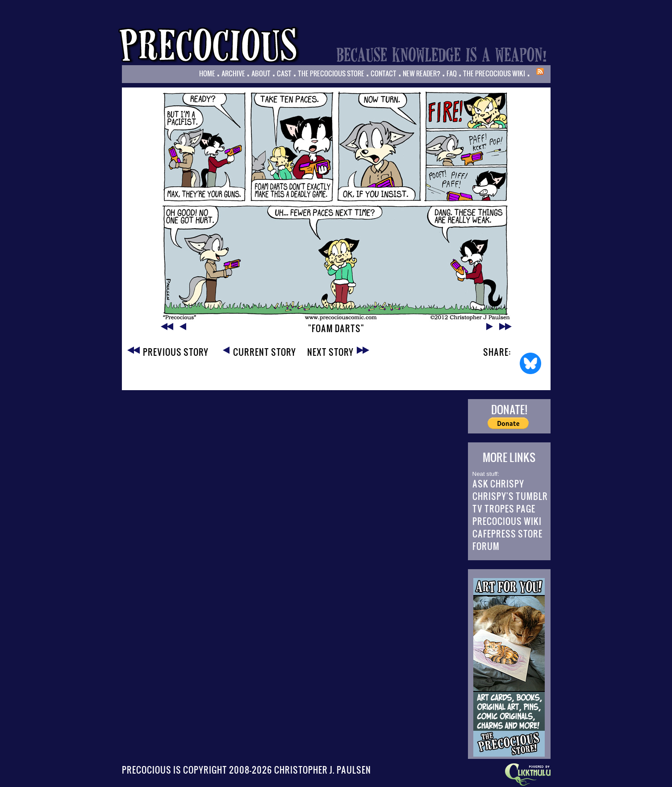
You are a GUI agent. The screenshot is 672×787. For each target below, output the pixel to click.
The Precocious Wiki (494, 73)
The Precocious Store (331, 73)
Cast (284, 73)
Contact (384, 73)
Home (207, 73)
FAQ (452, 73)
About (261, 73)
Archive (233, 73)
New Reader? (422, 73)
